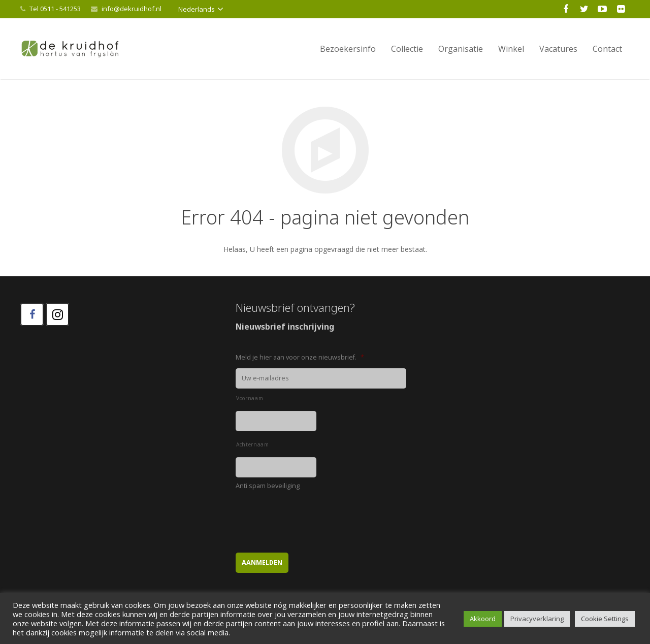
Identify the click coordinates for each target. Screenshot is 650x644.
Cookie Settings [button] (605, 619)
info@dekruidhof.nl (132, 9)
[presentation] (313, 517)
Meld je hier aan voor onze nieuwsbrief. (300, 358)
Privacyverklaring (537, 619)
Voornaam (250, 398)
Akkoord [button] (483, 619)
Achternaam (253, 444)
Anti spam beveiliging (268, 486)
